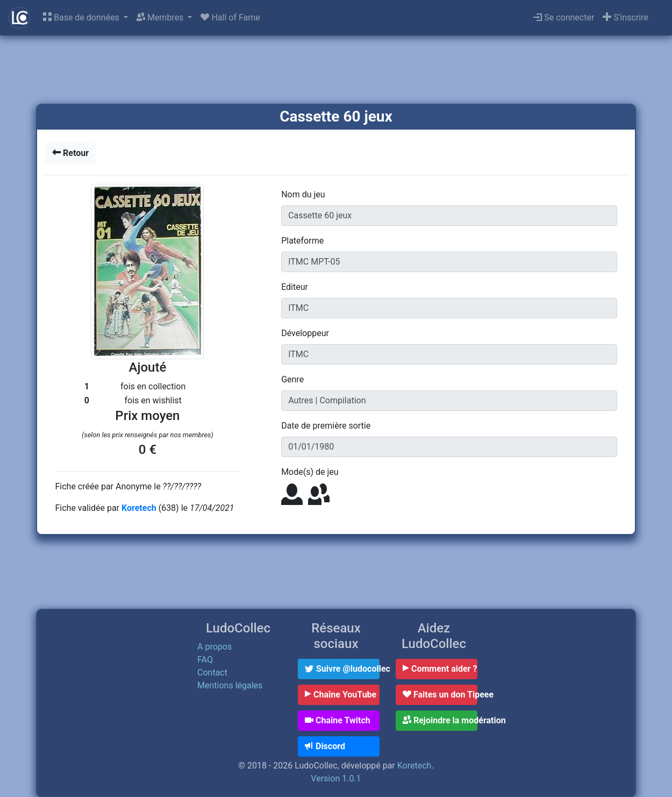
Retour (70, 153)
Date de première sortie (326, 426)
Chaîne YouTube (341, 695)
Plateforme (302, 241)
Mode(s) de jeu (310, 472)
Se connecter (564, 17)
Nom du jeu (303, 194)
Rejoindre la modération (440, 720)
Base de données (82, 17)
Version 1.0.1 (336, 778)
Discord (325, 746)
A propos (215, 647)
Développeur (305, 333)
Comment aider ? (440, 669)
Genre (292, 379)
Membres (161, 17)
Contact (212, 673)
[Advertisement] (336, 70)
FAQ (205, 660)
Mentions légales (230, 685)
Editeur (295, 287)
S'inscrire (625, 17)
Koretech (140, 508)
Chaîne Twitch (338, 720)
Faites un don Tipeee (440, 695)
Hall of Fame (230, 17)
